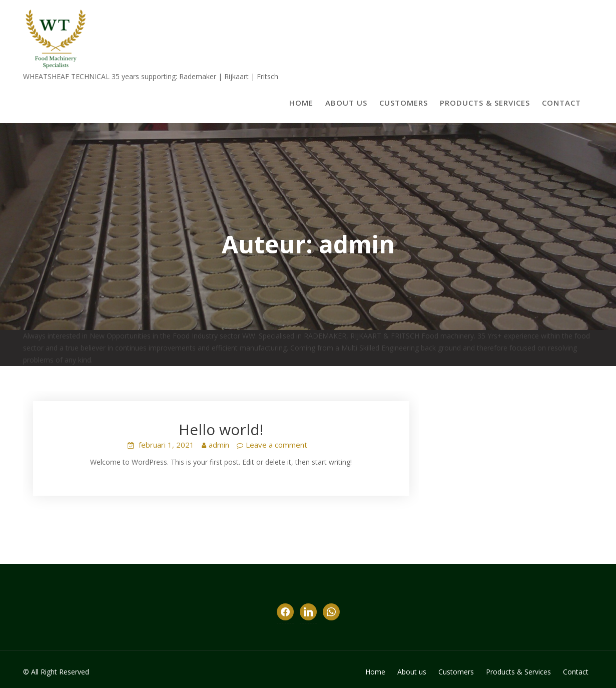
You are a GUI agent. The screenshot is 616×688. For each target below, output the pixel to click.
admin (219, 445)
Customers (404, 103)
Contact (561, 103)
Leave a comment (276, 445)
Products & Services (485, 103)
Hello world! (221, 429)
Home (301, 103)
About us (346, 103)
